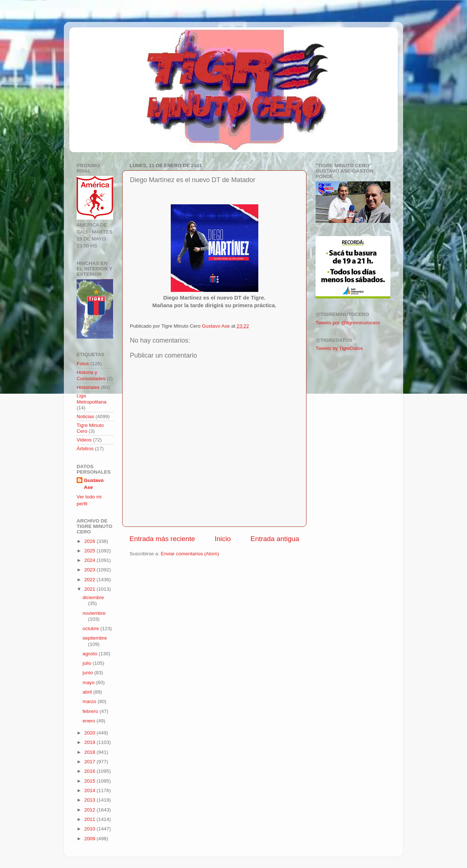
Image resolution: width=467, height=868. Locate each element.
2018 (90, 752)
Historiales (88, 387)
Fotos (83, 364)
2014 (90, 790)
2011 (90, 819)
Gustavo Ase (94, 484)
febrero (91, 711)
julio (88, 663)
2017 (90, 762)
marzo (90, 701)
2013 (90, 800)
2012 (90, 810)
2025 (90, 551)
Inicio (223, 539)
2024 (90, 560)
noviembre (94, 613)
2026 (90, 541)
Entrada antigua (275, 539)
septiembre (95, 638)
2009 (90, 839)
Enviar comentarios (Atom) (190, 554)
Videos (84, 440)
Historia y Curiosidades (91, 375)
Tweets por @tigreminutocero (348, 323)
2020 (90, 733)
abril (88, 692)
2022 (90, 580)
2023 (90, 570)
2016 (90, 771)
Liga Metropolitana (92, 399)
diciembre (93, 597)
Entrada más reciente (162, 539)
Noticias (85, 416)
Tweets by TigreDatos (339, 348)
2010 (90, 829)
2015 (90, 781)
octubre (91, 628)
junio (88, 673)
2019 (90, 742)
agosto (90, 654)
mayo (89, 682)
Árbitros (85, 449)
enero (89, 721)
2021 (90, 589)
